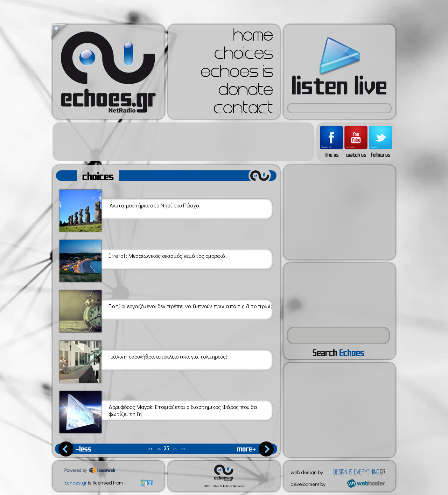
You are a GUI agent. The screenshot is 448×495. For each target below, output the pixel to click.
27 (183, 449)
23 (150, 449)
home (253, 37)
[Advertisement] (183, 142)
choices (244, 55)
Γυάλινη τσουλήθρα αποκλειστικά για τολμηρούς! (143, 360)
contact (243, 110)
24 (159, 449)
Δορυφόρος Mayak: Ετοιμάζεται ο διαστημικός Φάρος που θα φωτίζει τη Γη (158, 411)
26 (174, 449)
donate (246, 92)
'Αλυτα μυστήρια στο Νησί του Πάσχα (129, 209)
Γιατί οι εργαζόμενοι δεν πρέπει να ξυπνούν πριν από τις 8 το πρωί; (166, 310)
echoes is (237, 73)
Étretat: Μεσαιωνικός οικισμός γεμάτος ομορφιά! (143, 260)
